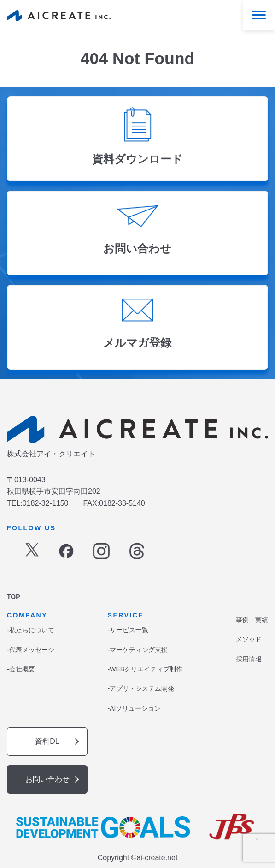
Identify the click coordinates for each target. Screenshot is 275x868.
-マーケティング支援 (138, 650)
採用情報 (249, 659)
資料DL (47, 741)
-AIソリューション (135, 708)
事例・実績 (252, 620)
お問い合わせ (47, 779)
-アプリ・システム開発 (141, 688)
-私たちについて (31, 630)
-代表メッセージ (31, 650)
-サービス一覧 (128, 630)
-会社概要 (21, 669)
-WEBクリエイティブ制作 (145, 669)
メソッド (249, 639)
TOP (14, 597)
